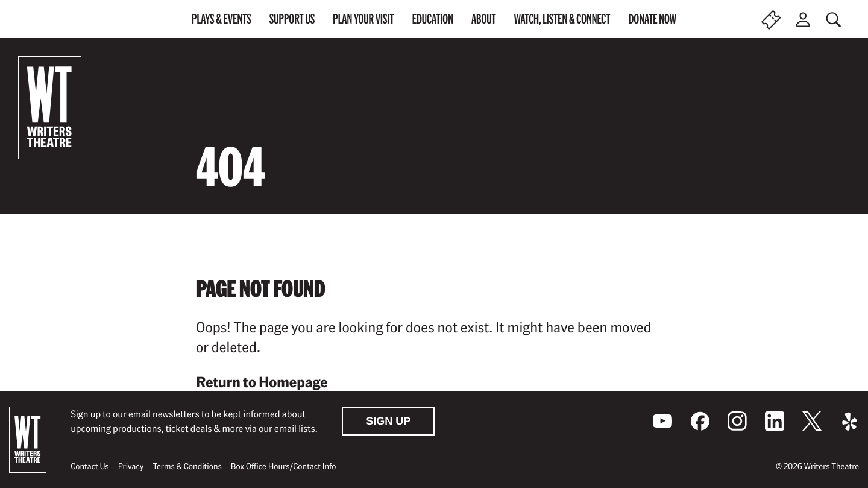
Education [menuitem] (433, 19)
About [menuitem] (484, 19)
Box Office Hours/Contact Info (284, 466)
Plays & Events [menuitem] (222, 19)
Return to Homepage (262, 382)
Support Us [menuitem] (292, 19)
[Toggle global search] (835, 20)
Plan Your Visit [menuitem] (363, 19)
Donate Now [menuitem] (652, 19)
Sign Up (388, 421)
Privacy (131, 466)
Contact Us (90, 466)
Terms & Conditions (187, 466)
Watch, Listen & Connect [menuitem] (562, 19)
